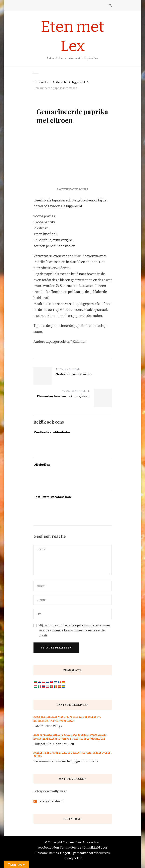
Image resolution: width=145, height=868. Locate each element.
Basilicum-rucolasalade (53, 497)
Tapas (63, 721)
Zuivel (38, 756)
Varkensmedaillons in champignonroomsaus (66, 761)
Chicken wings (56, 717)
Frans (48, 753)
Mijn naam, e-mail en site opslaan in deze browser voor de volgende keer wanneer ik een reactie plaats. (74, 630)
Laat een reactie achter (72, 189)
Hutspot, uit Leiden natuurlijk (55, 744)
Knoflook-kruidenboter (52, 432)
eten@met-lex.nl (52, 801)
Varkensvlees (102, 753)
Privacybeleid (73, 858)
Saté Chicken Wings (48, 726)
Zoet (102, 739)
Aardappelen (42, 735)
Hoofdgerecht (90, 717)
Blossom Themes (47, 853)
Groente (81, 735)
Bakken (38, 753)
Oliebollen (42, 465)
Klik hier (79, 342)
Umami (72, 721)
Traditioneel (81, 739)
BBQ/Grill (40, 717)
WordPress (102, 853)
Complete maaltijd (63, 735)
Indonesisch (42, 721)
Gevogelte (73, 717)
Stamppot (65, 739)
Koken (38, 739)
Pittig (54, 721)
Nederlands (50, 739)
